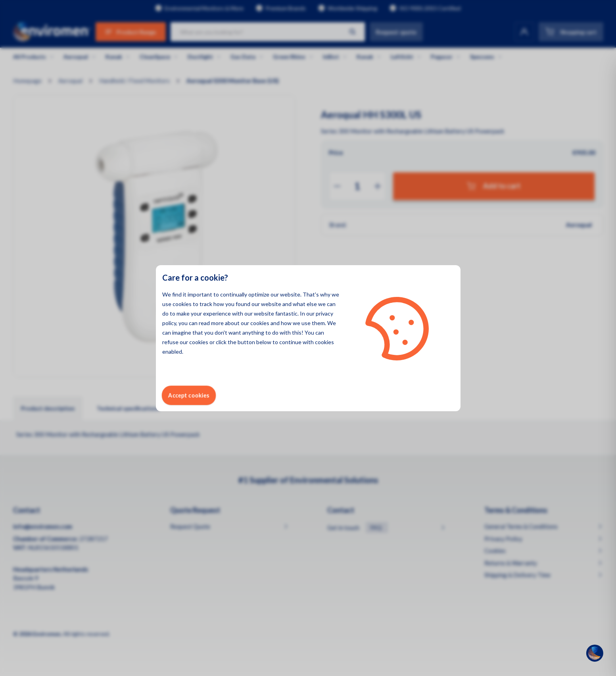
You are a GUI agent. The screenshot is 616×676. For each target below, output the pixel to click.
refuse (170, 342)
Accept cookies (189, 395)
